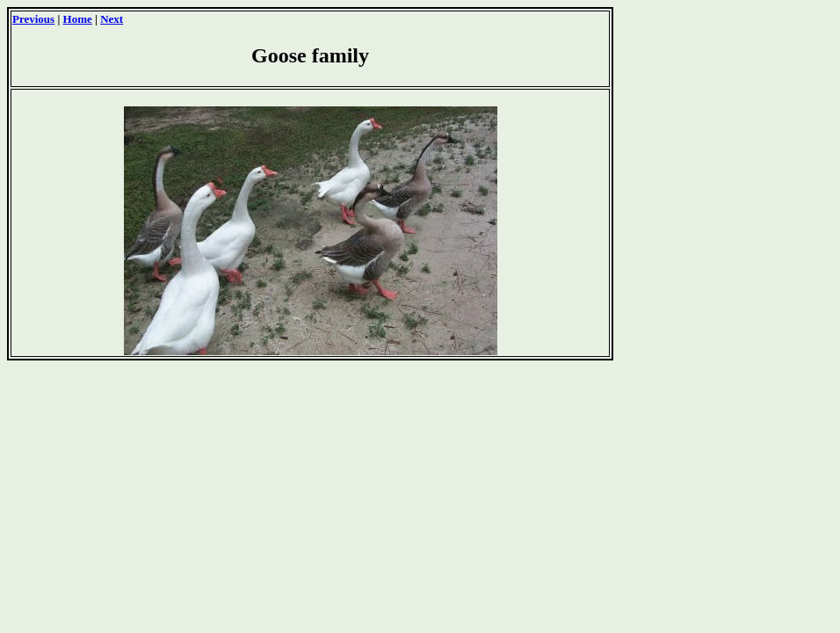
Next (112, 19)
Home (78, 19)
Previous (33, 19)
